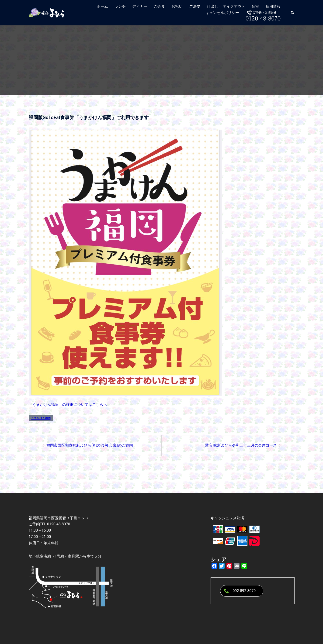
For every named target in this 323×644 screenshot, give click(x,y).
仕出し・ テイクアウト (226, 6)
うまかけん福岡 (41, 418)
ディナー (140, 6)
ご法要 (195, 6)
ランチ (120, 6)
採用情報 (273, 6)
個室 (255, 6)
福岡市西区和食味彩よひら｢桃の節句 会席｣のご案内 (90, 445)
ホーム (102, 6)
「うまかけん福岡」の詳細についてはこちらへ (68, 405)
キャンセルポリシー (222, 13)
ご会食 (159, 6)
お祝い (177, 6)
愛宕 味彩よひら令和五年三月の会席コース (241, 445)
